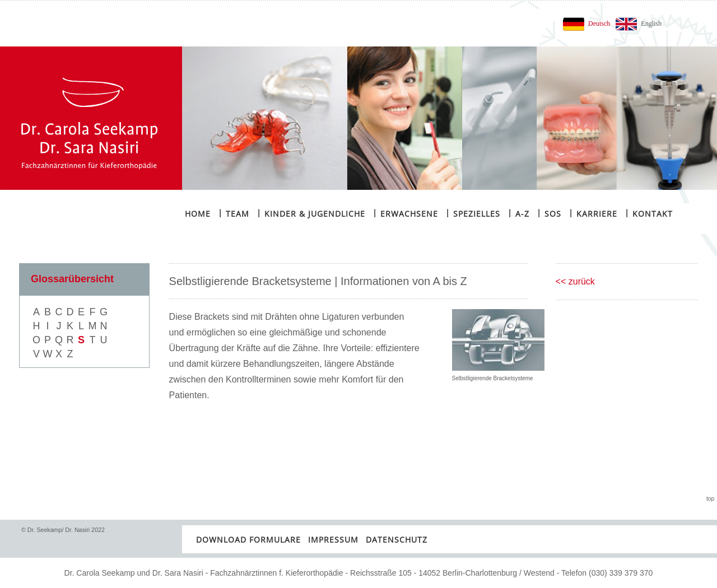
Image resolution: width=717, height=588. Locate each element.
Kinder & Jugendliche (311, 213)
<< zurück (575, 281)
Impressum (333, 540)
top (710, 499)
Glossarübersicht (72, 279)
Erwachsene (405, 213)
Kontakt (649, 213)
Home (198, 214)
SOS (549, 213)
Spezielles (473, 213)
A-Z (518, 213)
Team (234, 213)
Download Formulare (248, 540)
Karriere (593, 213)
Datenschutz (397, 540)
